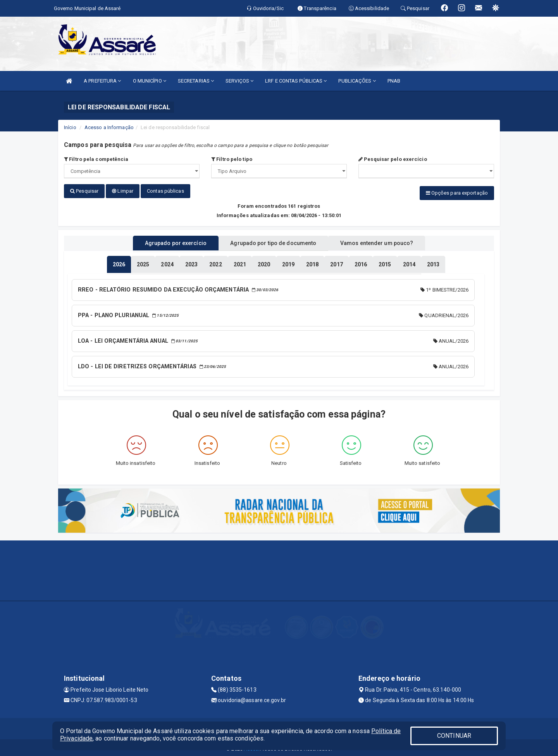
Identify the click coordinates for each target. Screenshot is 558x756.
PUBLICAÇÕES (357, 81)
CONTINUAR (454, 736)
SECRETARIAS (196, 81)
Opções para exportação (457, 193)
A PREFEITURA (102, 81)
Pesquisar (84, 191)
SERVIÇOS (239, 81)
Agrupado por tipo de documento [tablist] (273, 242)
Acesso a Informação (109, 127)
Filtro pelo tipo (232, 159)
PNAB (394, 81)
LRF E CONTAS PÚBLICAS (296, 81)
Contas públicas (165, 191)
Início (70, 127)
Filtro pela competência (96, 159)
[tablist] (119, 263)
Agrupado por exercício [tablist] (167, 242)
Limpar (123, 191)
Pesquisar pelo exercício (393, 159)
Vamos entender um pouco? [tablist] (385, 242)
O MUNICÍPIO (150, 81)
